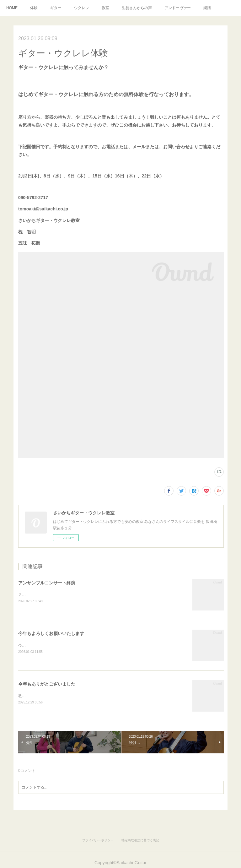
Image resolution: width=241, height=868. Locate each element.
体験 (34, 8)
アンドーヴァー (178, 8)
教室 (105, 8)
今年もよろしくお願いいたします (51, 634)
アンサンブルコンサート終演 (47, 583)
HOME (12, 8)
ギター (56, 8)
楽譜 (207, 8)
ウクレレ (82, 8)
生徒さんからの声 (137, 8)
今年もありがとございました (47, 685)
